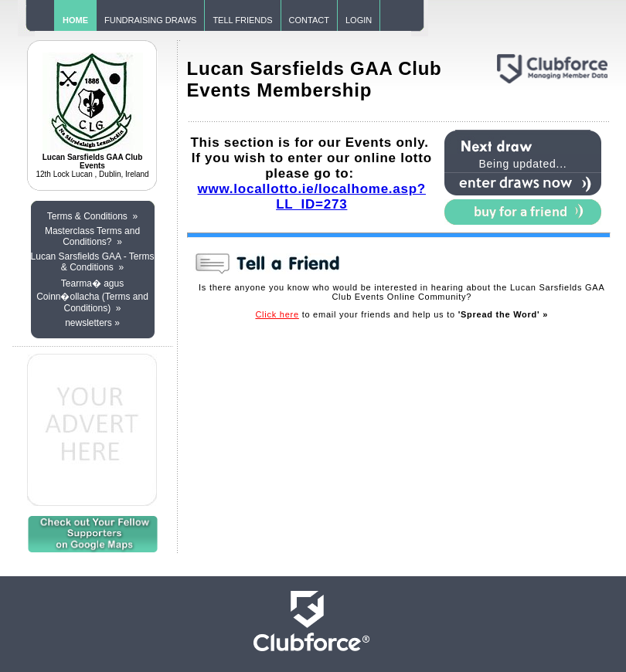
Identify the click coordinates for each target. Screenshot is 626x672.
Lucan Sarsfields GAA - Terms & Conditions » (93, 262)
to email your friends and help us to (401, 314)
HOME (75, 20)
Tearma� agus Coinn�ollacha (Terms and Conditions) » (92, 296)
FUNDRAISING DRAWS (150, 20)
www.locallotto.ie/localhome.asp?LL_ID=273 (312, 197)
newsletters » (92, 323)
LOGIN (359, 20)
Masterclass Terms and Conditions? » (92, 236)
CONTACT (309, 20)
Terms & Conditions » (92, 216)
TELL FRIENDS (242, 20)
